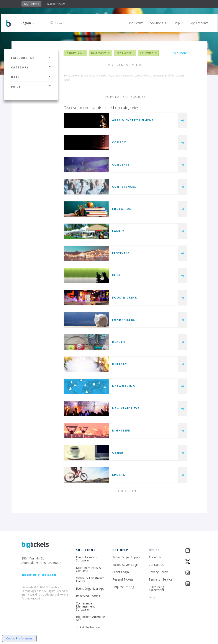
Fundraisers (124, 320)
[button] (31, 23)
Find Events (132, 23)
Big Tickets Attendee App (90, 618)
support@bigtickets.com (39, 575)
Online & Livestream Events (90, 580)
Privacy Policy (158, 572)
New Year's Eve (126, 408)
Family (118, 231)
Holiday (120, 364)
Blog (152, 597)
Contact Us (156, 565)
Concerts (121, 165)
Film (116, 275)
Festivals (121, 253)
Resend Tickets (56, 4)
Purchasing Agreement (156, 588)
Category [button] (31, 67)
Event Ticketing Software (87, 559)
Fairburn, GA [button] (31, 58)
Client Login (121, 572)
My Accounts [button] (198, 23)
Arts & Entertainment (133, 120)
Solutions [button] (155, 23)
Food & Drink (125, 298)
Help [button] (175, 23)
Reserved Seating (88, 596)
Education (122, 209)
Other (118, 453)
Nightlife (121, 431)
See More (180, 53)
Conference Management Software (85, 606)
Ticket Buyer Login (125, 565)
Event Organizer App (90, 588)
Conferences (124, 187)
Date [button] (31, 77)
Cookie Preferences (19, 638)
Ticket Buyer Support (127, 557)
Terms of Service (161, 579)
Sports (119, 475)
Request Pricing (123, 587)
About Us (155, 557)
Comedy (119, 142)
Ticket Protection (88, 627)
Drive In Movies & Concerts (89, 569)
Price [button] (31, 87)
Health (119, 342)
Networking (124, 386)
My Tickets (31, 4)
